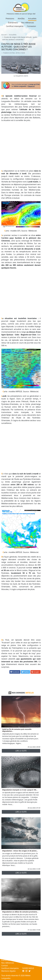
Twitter (25, 672)
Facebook (15, 672)
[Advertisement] (21, 146)
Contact (5, 966)
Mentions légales (9, 971)
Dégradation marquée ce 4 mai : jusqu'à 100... (20, 790)
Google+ (36, 672)
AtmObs (21, 19)
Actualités (32, 19)
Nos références (27, 23)
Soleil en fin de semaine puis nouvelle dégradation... (17, 730)
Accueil (4, 35)
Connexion (31, 26)
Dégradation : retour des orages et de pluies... (20, 851)
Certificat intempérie (15, 26)
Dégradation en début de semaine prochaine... (20, 912)
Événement (13, 23)
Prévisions (10, 19)
